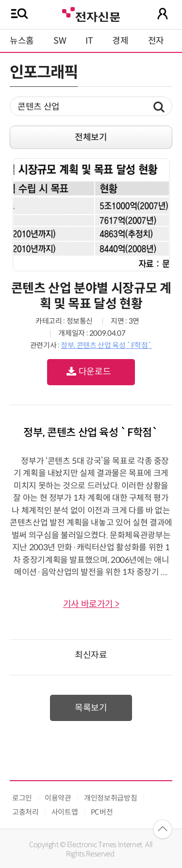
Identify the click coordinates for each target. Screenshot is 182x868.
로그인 (22, 798)
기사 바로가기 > (91, 604)
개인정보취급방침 (110, 798)
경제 (120, 41)
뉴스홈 (22, 41)
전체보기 (91, 137)
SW (60, 41)
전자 (156, 41)
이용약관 (58, 798)
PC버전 (102, 812)
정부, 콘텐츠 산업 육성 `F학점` (106, 345)
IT (89, 41)
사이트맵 (65, 812)
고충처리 (25, 812)
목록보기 (91, 708)
